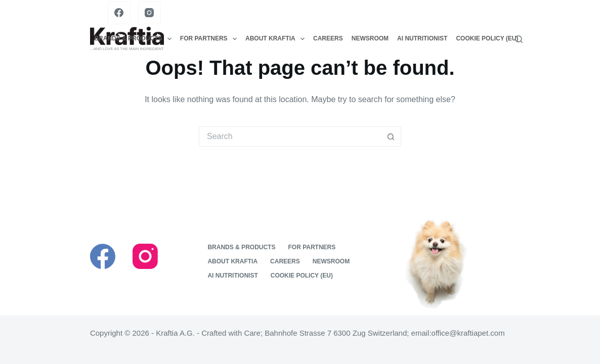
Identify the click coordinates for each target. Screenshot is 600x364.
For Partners (210, 39)
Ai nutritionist (422, 38)
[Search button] (391, 136)
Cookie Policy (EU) (487, 38)
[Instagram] (149, 13)
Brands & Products (135, 39)
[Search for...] (290, 136)
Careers (328, 38)
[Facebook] (119, 13)
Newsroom (370, 38)
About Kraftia (277, 39)
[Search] (519, 39)
